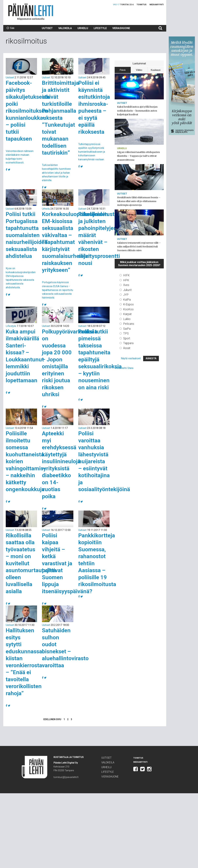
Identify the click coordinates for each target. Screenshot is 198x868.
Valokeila (65, 28)
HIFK (126, 275)
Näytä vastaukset (131, 358)
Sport (127, 338)
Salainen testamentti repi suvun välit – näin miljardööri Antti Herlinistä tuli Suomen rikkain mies (139, 247)
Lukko (127, 319)
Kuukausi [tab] (156, 70)
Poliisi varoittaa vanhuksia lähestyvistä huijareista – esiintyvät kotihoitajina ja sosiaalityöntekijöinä (104, 461)
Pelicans (129, 324)
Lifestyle (100, 28)
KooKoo (128, 309)
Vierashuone (121, 28)
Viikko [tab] (139, 70)
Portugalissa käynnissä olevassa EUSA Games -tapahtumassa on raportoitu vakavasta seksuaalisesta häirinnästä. (57, 290)
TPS (126, 333)
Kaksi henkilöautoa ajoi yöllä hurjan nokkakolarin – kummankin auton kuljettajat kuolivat (137, 111)
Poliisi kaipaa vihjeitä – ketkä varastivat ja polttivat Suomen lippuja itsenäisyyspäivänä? (67, 563)
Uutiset (47, 28)
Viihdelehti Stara (124, 368)
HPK (126, 280)
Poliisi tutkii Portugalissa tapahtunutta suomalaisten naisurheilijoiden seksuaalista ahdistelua (27, 235)
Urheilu (83, 28)
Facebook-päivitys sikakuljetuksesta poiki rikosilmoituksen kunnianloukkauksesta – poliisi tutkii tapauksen (34, 111)
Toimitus (141, 5)
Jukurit (127, 290)
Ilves (126, 285)
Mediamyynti (157, 5)
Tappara (128, 343)
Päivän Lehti (31, 12)
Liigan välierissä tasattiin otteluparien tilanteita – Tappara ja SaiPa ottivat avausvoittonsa (138, 156)
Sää (10, 28)
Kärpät (127, 314)
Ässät (127, 348)
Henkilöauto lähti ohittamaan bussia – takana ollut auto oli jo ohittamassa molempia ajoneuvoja (139, 201)
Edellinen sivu (52, 719)
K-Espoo (128, 304)
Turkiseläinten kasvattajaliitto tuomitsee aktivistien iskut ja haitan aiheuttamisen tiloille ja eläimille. (56, 173)
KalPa (127, 300)
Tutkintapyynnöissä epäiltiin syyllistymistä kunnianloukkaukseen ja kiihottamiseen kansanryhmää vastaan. (92, 152)
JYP (126, 295)
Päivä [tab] (123, 70)
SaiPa (127, 329)
